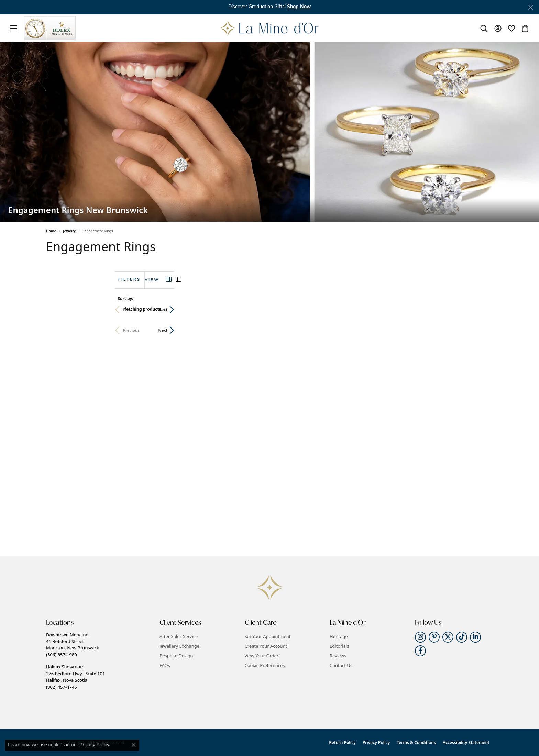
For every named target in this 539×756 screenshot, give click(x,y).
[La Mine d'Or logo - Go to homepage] (270, 28)
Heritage (339, 636)
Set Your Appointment (268, 636)
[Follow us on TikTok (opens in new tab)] (462, 637)
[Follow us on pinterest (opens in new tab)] (434, 637)
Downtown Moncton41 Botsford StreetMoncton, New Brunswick (73, 645)
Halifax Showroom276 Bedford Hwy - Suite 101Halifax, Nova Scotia (75, 677)
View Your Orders (263, 656)
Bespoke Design (176, 656)
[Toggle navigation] (14, 28)
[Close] (531, 7)
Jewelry (69, 231)
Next (481, 309)
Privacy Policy (376, 742)
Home (51, 231)
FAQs (165, 665)
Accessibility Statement (466, 742)
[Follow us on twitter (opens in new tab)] (448, 637)
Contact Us (341, 665)
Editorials (339, 646)
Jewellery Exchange (179, 646)
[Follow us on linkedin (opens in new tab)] (475, 637)
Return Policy (342, 742)
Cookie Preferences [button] (265, 665)
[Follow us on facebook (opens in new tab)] (420, 651)
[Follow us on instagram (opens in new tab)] (420, 637)
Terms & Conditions (416, 742)
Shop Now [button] (299, 7)
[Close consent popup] (134, 745)
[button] (484, 28)
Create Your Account (266, 646)
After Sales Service (179, 636)
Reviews (338, 656)
